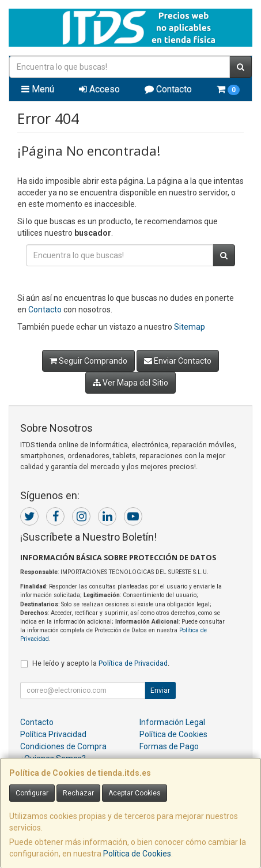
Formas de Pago (169, 746)
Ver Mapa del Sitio (130, 383)
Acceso (99, 89)
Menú (38, 89)
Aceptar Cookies (135, 793)
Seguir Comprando (88, 361)
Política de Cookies (137, 854)
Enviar (160, 690)
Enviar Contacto (178, 361)
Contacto (168, 89)
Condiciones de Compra (63, 746)
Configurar (32, 793)
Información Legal (172, 722)
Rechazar (78, 793)
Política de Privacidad (133, 663)
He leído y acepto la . (101, 663)
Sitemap (190, 327)
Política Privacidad (53, 734)
